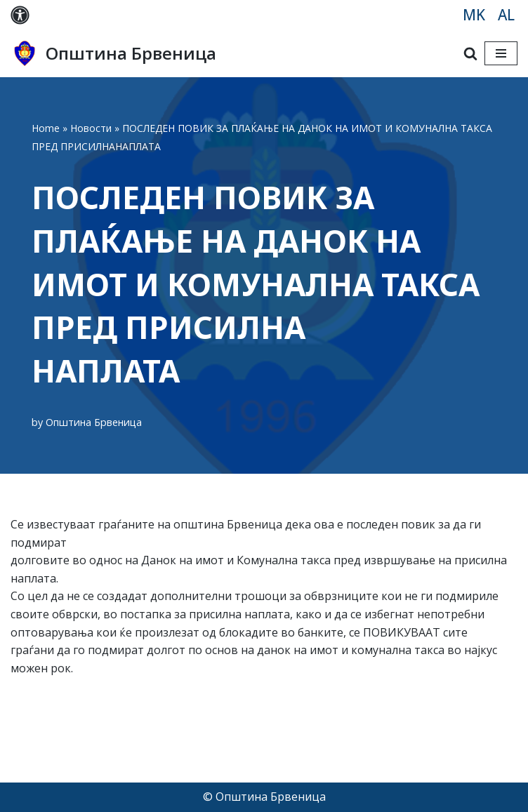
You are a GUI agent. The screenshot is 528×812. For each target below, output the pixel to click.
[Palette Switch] (20, 15)
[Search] (470, 53)
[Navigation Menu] (501, 53)
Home (46, 128)
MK (474, 15)
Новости (91, 128)
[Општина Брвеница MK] (113, 53)
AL (506, 15)
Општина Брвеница (94, 422)
